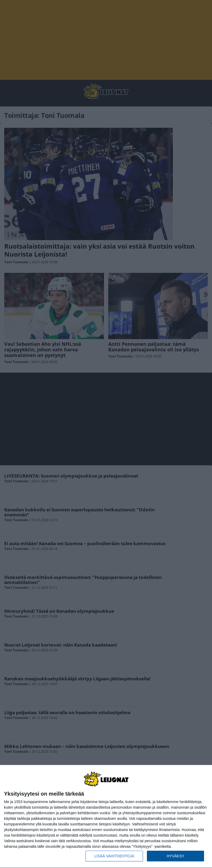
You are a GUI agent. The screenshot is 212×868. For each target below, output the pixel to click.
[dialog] (106, 817)
